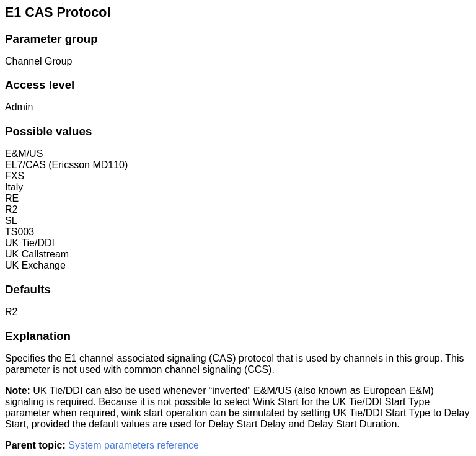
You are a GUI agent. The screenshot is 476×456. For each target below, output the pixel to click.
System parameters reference (134, 445)
